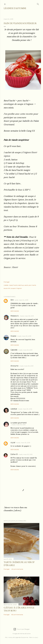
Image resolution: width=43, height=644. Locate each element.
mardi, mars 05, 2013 (27, 316)
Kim (12, 300)
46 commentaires (17, 569)
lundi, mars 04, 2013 (21, 300)
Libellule (14, 409)
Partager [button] (7, 282)
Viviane (13, 336)
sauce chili (7, 288)
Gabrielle (14, 350)
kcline (29, 634)
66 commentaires (17, 615)
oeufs (26, 285)
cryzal (13, 443)
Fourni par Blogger (22, 629)
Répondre (15, 311)
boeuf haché (13, 285)
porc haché (32, 285)
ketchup (21, 285)
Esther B (14, 454)
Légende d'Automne (15, 8)
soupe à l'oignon (16, 288)
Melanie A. (15, 316)
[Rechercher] (38, 4)
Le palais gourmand (18, 423)
